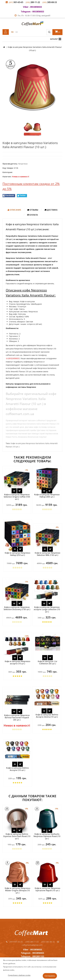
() (58, 32)
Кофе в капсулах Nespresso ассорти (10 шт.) (18, 662)
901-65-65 (16, 2)
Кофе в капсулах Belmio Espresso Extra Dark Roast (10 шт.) (17, 836)
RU (12, 32)
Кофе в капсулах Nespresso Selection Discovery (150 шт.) (17, 608)
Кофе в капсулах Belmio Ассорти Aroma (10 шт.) (47, 716)
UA (17, 32)
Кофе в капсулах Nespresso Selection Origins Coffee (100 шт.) (17, 497)
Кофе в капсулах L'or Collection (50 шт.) (48, 662)
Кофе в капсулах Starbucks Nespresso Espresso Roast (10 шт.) (47, 836)
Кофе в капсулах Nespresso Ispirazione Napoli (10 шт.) (48, 889)
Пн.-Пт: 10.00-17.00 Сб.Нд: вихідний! (32, 16)
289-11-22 (33, 2)
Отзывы (33, 210)
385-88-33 (50, 2)
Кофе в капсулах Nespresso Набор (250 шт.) (18, 554)
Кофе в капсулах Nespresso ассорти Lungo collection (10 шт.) (47, 609)
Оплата (32, 215)
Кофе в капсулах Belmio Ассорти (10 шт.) (17, 769)
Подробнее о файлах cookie (19, 975)
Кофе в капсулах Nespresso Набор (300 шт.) (47, 496)
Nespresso (23, 164)
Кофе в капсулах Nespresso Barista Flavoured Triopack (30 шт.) (17, 717)
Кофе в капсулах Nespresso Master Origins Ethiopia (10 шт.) (18, 890)
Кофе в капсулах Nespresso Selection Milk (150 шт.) (48, 554)
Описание (14, 210)
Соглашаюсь (50, 976)
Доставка (51, 210)
